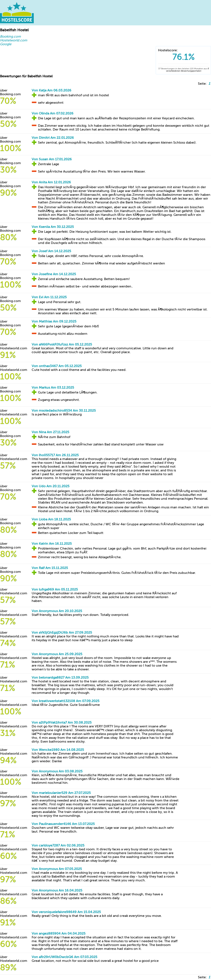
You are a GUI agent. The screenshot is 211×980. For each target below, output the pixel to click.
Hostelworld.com (14, 40)
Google (6, 44)
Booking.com (10, 37)
